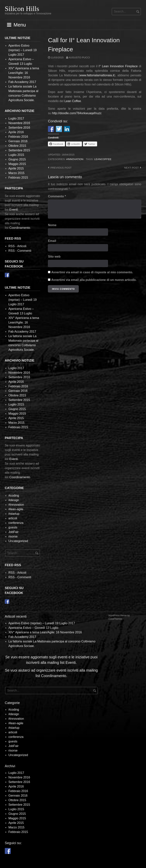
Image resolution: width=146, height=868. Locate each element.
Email (52, 241)
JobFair (13, 532)
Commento (57, 196)
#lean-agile (16, 509)
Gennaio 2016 (18, 141)
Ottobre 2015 (17, 146)
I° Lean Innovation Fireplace (118, 66)
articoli (13, 518)
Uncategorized (18, 541)
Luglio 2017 (16, 118)
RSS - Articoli (17, 246)
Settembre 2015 (19, 150)
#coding (14, 496)
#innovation (75, 159)
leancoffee (103, 159)
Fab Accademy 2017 (22, 82)
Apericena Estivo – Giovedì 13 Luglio (33, 628)
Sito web (54, 257)
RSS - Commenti (20, 251)
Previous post (61, 168)
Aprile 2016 (16, 132)
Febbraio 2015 (18, 178)
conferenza (16, 523)
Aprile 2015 (16, 168)
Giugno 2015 (17, 159)
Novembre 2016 (19, 123)
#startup (14, 514)
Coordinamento (20, 228)
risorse (13, 536)
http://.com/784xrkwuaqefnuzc (77, 113)
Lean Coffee (73, 101)
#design (14, 500)
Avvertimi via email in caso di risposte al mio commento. (92, 272)
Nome (52, 225)
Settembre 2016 (19, 128)
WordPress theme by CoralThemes (119, 617)
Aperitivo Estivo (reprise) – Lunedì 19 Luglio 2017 (23, 50)
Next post (131, 168)
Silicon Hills (22, 9)
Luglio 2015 (16, 155)
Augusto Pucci (79, 57)
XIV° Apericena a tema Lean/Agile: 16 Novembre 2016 (24, 73)
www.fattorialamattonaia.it (97, 75)
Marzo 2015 (16, 173)
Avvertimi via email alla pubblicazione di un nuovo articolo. (94, 280)
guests (13, 527)
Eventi (13, 210)
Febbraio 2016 (18, 137)
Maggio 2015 (17, 164)
